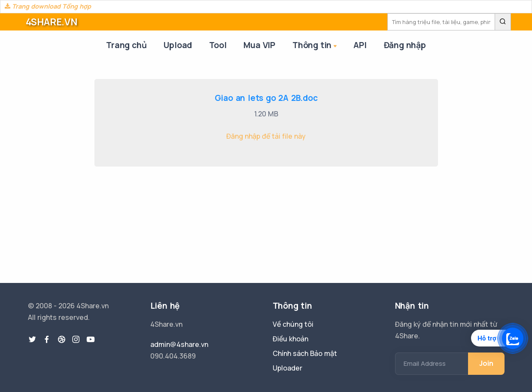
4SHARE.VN (52, 22)
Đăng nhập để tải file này (266, 136)
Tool (218, 45)
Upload (178, 45)
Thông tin (315, 46)
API (360, 45)
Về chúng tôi (293, 324)
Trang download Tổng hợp (48, 6)
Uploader (287, 368)
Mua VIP (259, 45)
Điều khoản (290, 339)
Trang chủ (126, 45)
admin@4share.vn (179, 344)
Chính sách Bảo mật (305, 353)
